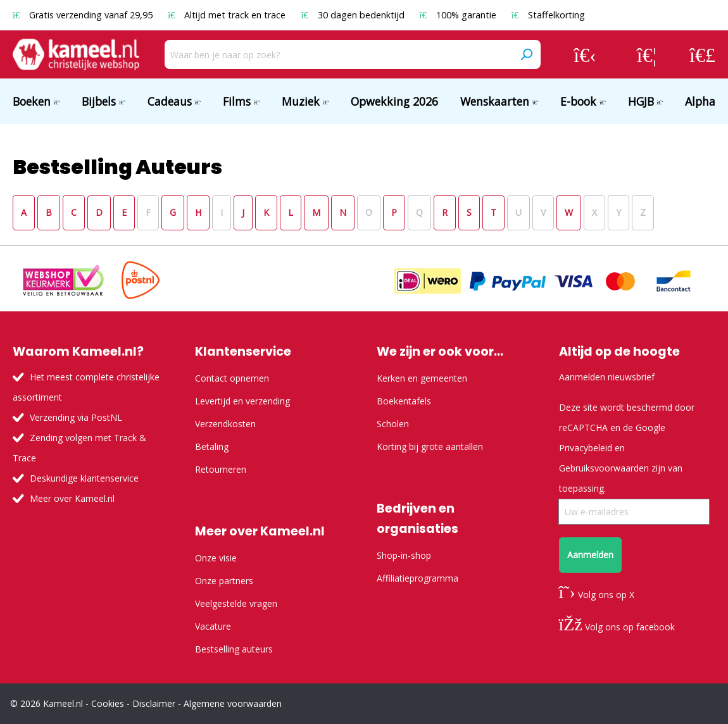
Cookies (108, 703)
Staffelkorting (548, 15)
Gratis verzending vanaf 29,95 (84, 15)
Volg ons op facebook (617, 627)
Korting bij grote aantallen (430, 446)
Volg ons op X (597, 595)
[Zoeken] (526, 54)
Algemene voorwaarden (233, 703)
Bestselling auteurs (234, 649)
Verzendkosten (225, 424)
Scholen (393, 424)
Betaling (212, 446)
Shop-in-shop (404, 555)
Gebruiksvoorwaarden (604, 468)
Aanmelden (590, 555)
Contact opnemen (232, 378)
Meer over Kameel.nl (72, 498)
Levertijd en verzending (242, 401)
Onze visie (216, 558)
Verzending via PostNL (76, 417)
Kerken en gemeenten (422, 378)
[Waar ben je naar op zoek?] (338, 54)
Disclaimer (154, 703)
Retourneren (221, 469)
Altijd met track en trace (228, 15)
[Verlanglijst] (647, 54)
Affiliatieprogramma (417, 578)
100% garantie (459, 15)
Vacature (213, 626)
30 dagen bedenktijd (354, 15)
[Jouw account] (585, 54)
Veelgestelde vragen (236, 603)
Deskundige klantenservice (84, 478)
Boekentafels (404, 401)
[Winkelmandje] (702, 54)
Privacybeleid (586, 448)
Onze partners (224, 581)
